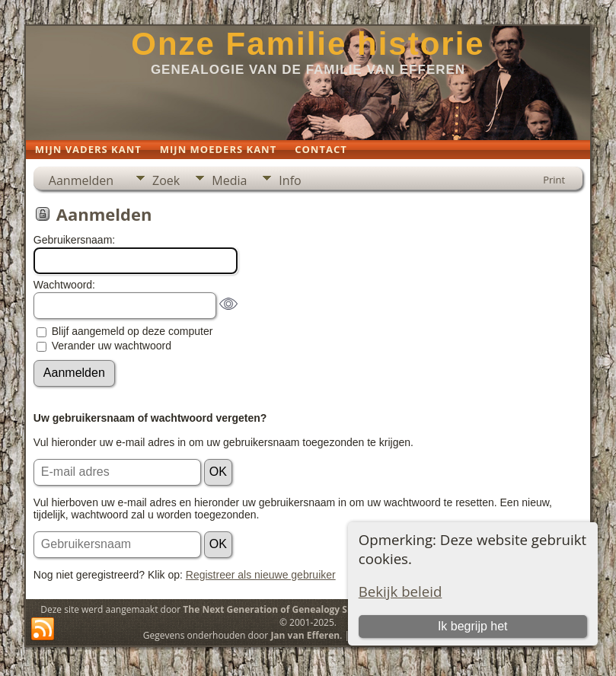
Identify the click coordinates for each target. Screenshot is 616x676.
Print (554, 180)
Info (290, 180)
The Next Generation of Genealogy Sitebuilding (289, 609)
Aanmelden (81, 180)
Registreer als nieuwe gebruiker (261, 575)
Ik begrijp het (473, 626)
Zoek (166, 180)
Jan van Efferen (305, 635)
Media (229, 180)
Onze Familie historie (308, 44)
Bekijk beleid (401, 591)
